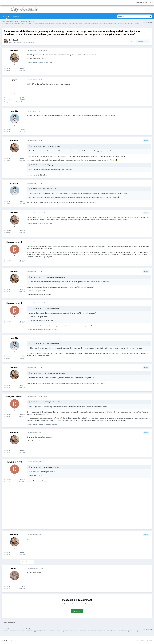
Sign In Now (77, 611)
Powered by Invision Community (143, 640)
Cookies (14, 641)
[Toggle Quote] (30, 146)
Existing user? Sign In (144, 3)
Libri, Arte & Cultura (29, 42)
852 (23, 129)
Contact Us (5, 641)
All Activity (18, 16)
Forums (7, 17)
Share (131, 41)
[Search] (127, 16)
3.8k (22, 69)
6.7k (22, 260)
